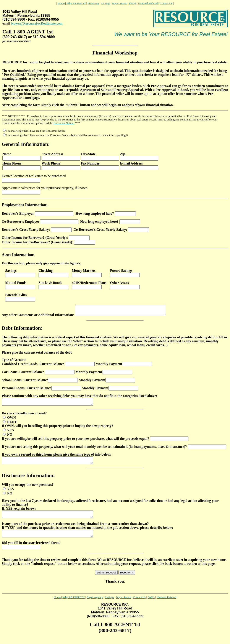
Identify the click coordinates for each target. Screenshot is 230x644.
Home (61, 3)
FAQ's (133, 3)
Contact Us (166, 3)
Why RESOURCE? (74, 604)
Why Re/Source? (76, 3)
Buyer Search (120, 3)
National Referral (148, 3)
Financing (93, 3)
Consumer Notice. (64, 123)
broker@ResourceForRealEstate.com (37, 23)
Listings (105, 3)
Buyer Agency (95, 604)
